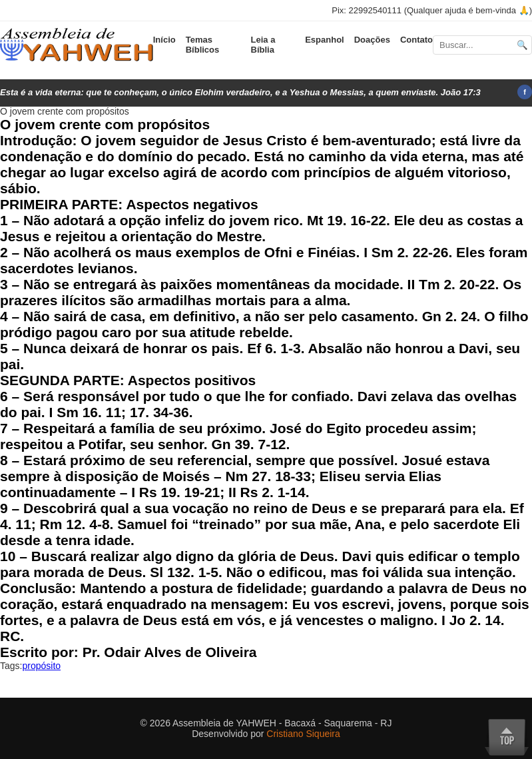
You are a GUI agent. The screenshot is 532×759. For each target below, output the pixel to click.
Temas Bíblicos (203, 45)
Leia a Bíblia (263, 45)
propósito (41, 666)
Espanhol (325, 40)
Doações (372, 40)
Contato (416, 40)
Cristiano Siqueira (303, 734)
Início (164, 40)
